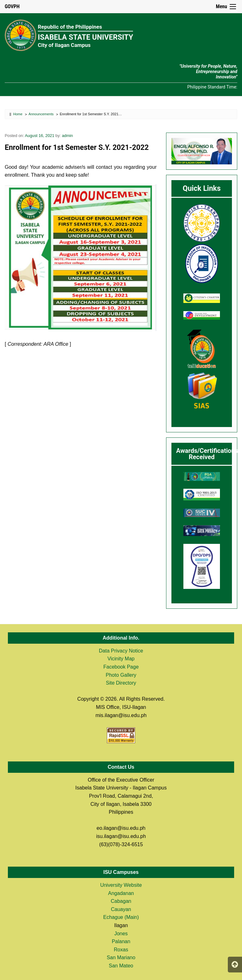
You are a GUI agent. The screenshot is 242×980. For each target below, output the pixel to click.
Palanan (121, 941)
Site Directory (121, 683)
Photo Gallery (121, 675)
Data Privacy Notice (121, 651)
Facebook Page (121, 667)
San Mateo (121, 966)
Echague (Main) (121, 917)
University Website (121, 885)
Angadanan (121, 893)
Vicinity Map (121, 659)
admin (67, 136)
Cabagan (121, 901)
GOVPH (12, 6)
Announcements (41, 114)
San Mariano (121, 957)
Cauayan (121, 909)
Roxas (121, 950)
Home (18, 114)
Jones (121, 934)
